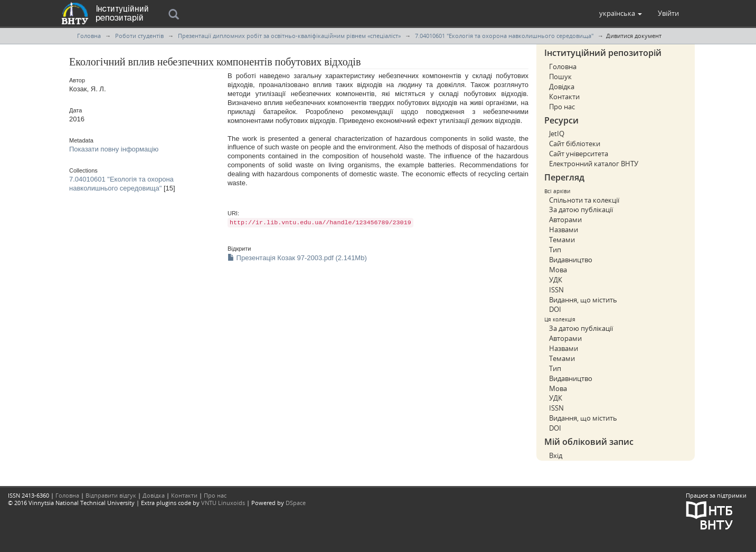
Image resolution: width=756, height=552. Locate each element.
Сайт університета (579, 154)
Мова (558, 270)
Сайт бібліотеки (575, 144)
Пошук (560, 77)
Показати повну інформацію (114, 149)
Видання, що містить (583, 300)
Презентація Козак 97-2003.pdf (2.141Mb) (297, 258)
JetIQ (557, 134)
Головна (89, 36)
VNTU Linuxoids (223, 503)
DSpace (296, 503)
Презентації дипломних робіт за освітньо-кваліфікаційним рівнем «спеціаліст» (289, 36)
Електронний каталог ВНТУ (594, 164)
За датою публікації (581, 210)
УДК (556, 280)
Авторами (565, 220)
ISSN (556, 290)
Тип (555, 250)
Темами (562, 240)
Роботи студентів (139, 36)
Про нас (562, 107)
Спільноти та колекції (584, 200)
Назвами (564, 230)
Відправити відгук (111, 495)
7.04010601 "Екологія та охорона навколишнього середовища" (504, 36)
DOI (555, 309)
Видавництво (571, 260)
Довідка (562, 87)
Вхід (556, 455)
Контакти (564, 97)
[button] (621, 13)
